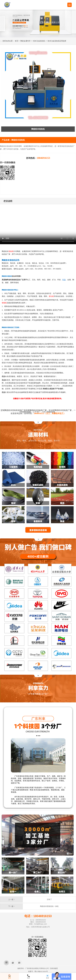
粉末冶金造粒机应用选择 (57, 41)
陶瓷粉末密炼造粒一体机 (49, 906)
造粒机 (11, 251)
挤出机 (51, 296)
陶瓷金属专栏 (25, 41)
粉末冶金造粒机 (39, 41)
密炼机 (4, 303)
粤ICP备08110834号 (41, 971)
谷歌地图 (54, 968)
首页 (16, 41)
